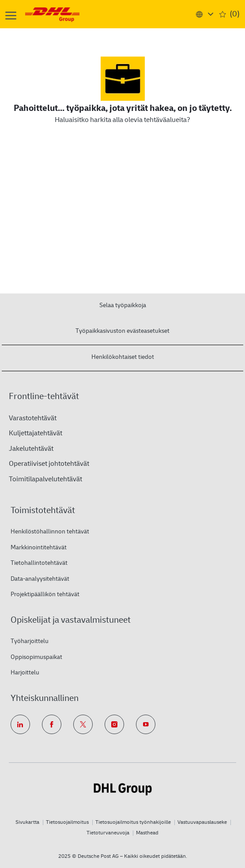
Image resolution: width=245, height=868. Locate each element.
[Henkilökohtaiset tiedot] (123, 356)
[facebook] (52, 724)
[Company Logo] (64, 14)
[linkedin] (20, 724)
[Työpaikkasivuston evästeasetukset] (122, 330)
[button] (204, 14)
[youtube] (146, 724)
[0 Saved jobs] (230, 14)
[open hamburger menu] (11, 14)
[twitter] (83, 724)
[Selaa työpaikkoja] (123, 305)
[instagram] (114, 724)
